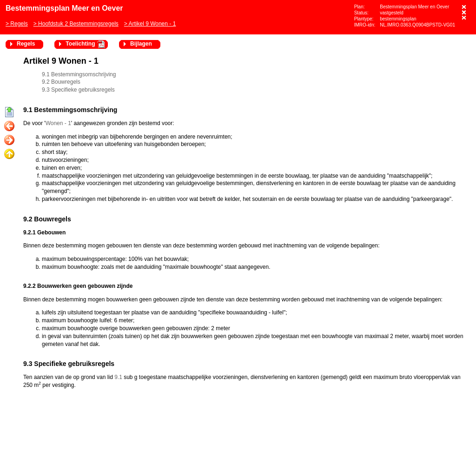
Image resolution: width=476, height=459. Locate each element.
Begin (9, 113)
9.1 (118, 377)
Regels (19, 24)
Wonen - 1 (58, 123)
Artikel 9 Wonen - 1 (152, 24)
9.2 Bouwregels (61, 82)
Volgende (9, 140)
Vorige (9, 126)
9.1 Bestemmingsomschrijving (79, 74)
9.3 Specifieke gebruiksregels (78, 90)
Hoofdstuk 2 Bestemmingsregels (78, 24)
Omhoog (9, 154)
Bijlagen (141, 44)
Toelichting (80, 44)
